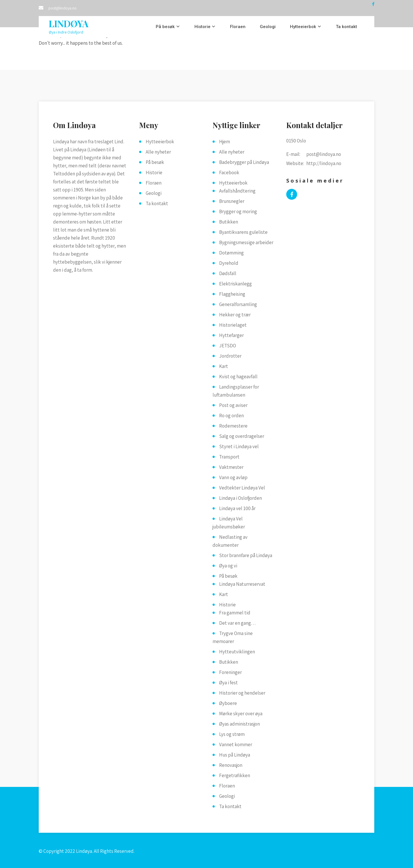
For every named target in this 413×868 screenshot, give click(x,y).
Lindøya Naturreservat (242, 584)
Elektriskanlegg (235, 284)
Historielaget (233, 325)
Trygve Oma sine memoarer (233, 637)
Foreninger (230, 672)
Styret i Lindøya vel (239, 446)
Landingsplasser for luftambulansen (236, 391)
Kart (224, 366)
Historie (202, 27)
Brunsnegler (232, 201)
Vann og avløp (233, 477)
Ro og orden (231, 416)
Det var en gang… (237, 623)
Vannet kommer (236, 744)
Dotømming (231, 253)
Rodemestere (233, 426)
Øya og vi (228, 566)
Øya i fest (228, 683)
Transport (229, 457)
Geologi (268, 27)
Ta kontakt (346, 27)
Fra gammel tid (235, 613)
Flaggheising (232, 294)
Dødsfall (228, 273)
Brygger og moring (238, 211)
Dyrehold (229, 263)
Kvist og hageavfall (238, 377)
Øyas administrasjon (239, 724)
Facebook (229, 173)
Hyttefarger (231, 335)
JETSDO (228, 346)
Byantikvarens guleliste (243, 232)
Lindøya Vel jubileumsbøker (229, 523)
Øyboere (228, 703)
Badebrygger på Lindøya (244, 162)
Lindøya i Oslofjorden (240, 498)
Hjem (225, 142)
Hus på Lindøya (235, 755)
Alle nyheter (158, 152)
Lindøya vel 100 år (237, 508)
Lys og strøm (232, 734)
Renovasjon (231, 765)
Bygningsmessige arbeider (246, 242)
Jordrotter (230, 356)
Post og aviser (233, 405)
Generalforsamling (238, 304)
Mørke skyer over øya (241, 714)
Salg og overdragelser (242, 436)
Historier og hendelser (242, 693)
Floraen (238, 27)
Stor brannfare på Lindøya (246, 555)
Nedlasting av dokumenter (230, 541)
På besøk (165, 27)
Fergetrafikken (235, 775)
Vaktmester (231, 467)
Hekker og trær (235, 315)
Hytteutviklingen (237, 652)
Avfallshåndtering (237, 191)
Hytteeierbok (303, 27)
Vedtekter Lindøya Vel (242, 488)
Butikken (229, 222)
